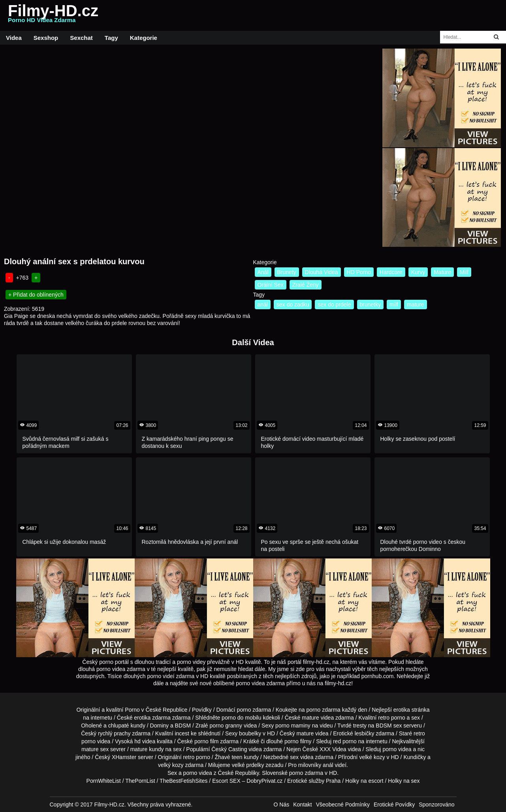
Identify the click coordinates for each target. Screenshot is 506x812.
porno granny (226, 726)
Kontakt (302, 804)
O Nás (282, 804)
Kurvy (418, 272)
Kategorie (144, 38)
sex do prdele (334, 304)
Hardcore (391, 272)
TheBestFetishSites (183, 781)
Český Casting (229, 749)
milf (394, 304)
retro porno (391, 718)
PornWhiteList (104, 781)
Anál (263, 272)
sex (294, 757)
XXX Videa (333, 749)
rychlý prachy (114, 733)
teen (237, 757)
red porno (345, 741)
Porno (132, 710)
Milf (464, 272)
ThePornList (140, 781)
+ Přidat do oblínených (36, 295)
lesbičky (365, 733)
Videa (14, 38)
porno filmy (298, 741)
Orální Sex (271, 285)
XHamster (124, 757)
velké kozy (372, 757)
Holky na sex (404, 781)
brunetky (371, 304)
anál (263, 304)
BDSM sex (389, 726)
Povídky (202, 710)
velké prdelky (248, 765)
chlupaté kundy (127, 726)
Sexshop (46, 38)
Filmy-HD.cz (53, 15)
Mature (442, 272)
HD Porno (359, 272)
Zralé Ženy (306, 285)
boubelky (250, 733)
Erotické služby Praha (314, 781)
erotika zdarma (152, 718)
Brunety (287, 272)
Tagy (111, 38)
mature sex (95, 749)
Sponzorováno (436, 804)
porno (244, 710)
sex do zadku (293, 304)
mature (416, 304)
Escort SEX (226, 781)
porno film (206, 741)
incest (182, 733)
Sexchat (81, 38)
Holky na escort (364, 781)
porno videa (397, 749)
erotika (402, 710)
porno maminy (293, 726)
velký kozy (171, 765)
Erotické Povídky (394, 804)
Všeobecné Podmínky (343, 804)
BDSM (183, 726)
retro (189, 757)
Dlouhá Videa (322, 272)
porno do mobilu (241, 718)
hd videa (145, 741)
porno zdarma (324, 710)
